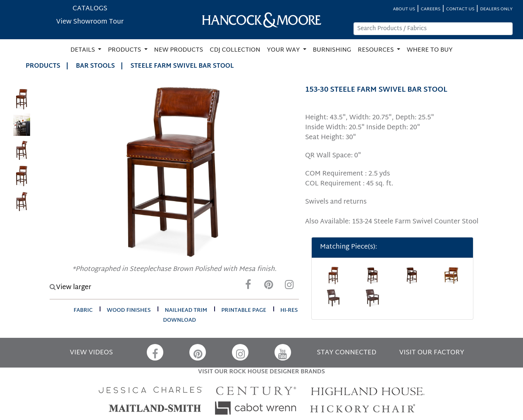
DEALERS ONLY (496, 9)
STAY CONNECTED (346, 353)
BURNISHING (332, 50)
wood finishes (129, 311)
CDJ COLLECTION (235, 50)
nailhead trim (186, 311)
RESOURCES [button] (376, 50)
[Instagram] (289, 287)
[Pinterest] (269, 287)
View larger (70, 288)
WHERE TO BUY (430, 50)
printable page (244, 311)
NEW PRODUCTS (179, 50)
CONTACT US (460, 9)
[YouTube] (283, 352)
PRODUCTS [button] (125, 50)
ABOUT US (404, 9)
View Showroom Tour (90, 22)
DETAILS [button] (83, 50)
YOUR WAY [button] (284, 50)
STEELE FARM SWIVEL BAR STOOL (182, 66)
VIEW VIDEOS (91, 353)
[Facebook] (248, 287)
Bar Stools (96, 66)
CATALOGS (90, 9)
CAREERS (431, 9)
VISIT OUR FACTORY (432, 353)
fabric (83, 311)
